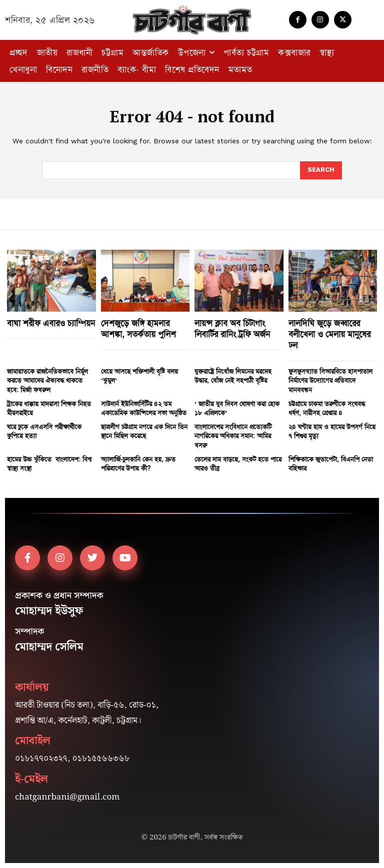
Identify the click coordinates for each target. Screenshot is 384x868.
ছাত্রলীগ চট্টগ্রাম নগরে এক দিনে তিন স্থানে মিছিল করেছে (144, 431)
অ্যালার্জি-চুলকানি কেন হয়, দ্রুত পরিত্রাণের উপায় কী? (138, 464)
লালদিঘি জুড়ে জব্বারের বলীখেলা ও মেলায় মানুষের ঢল (329, 334)
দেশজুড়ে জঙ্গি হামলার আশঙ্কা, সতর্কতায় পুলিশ (138, 329)
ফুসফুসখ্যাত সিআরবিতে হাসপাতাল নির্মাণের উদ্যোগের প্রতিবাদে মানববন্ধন (330, 380)
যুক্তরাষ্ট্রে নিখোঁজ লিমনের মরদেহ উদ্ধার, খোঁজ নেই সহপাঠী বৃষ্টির (233, 376)
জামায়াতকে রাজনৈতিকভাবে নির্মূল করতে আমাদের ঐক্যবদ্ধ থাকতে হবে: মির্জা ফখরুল (47, 380)
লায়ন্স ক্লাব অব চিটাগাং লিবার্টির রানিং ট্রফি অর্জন (232, 329)
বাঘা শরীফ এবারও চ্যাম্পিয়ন (51, 323)
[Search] (321, 170)
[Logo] (192, 20)
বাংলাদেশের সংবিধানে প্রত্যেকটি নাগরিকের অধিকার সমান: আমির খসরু (233, 436)
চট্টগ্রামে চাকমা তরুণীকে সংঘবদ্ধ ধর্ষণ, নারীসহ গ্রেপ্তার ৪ (327, 408)
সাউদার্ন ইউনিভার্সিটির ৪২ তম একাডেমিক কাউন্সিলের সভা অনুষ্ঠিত (144, 408)
